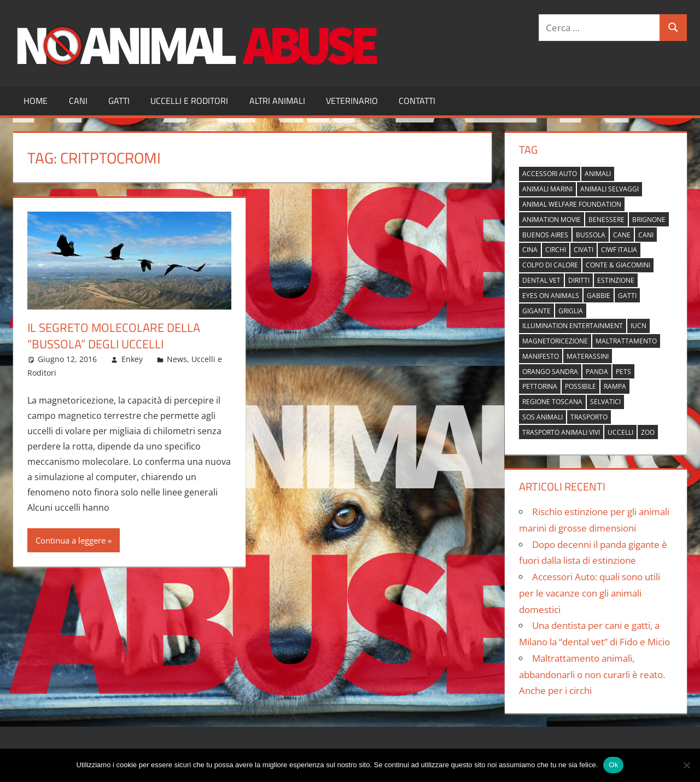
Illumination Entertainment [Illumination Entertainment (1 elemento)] (573, 326)
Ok (613, 765)
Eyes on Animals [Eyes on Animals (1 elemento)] (551, 296)
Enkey (132, 359)
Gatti (119, 101)
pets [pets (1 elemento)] (623, 372)
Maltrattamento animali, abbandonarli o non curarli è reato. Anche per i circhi (592, 675)
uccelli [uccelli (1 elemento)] (620, 432)
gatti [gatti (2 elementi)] (627, 296)
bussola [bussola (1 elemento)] (591, 235)
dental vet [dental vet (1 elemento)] (541, 280)
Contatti (417, 101)
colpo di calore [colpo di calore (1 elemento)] (550, 265)
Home (36, 101)
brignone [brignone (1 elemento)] (649, 220)
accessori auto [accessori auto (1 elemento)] (550, 174)
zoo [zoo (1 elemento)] (648, 432)
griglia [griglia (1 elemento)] (571, 311)
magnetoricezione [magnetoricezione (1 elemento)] (555, 341)
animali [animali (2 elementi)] (598, 174)
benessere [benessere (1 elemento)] (606, 220)
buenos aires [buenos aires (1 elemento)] (545, 235)
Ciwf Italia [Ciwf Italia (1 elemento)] (619, 250)
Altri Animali (277, 101)
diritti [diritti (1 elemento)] (579, 280)
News (177, 359)
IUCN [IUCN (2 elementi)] (638, 326)
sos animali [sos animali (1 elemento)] (542, 417)
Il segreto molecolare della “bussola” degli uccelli (114, 336)
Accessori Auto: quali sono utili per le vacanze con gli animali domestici (590, 593)
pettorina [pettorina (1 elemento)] (540, 386)
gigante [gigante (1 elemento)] (536, 311)
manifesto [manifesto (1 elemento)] (541, 356)
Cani (78, 101)
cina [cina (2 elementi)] (530, 250)
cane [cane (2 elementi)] (622, 235)
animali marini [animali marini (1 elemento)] (547, 189)
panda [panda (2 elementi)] (597, 372)
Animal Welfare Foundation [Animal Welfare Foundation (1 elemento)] (572, 204)
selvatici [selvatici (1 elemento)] (605, 402)
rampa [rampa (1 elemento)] (615, 386)
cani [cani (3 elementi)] (646, 235)
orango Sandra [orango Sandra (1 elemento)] (550, 372)
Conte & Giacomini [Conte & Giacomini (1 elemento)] (618, 265)
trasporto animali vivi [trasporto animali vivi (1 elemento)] (561, 432)
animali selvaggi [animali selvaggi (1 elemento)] (609, 189)
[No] (686, 765)
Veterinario (352, 101)
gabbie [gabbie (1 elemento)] (599, 296)
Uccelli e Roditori (189, 101)
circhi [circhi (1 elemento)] (556, 250)
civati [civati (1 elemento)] (584, 250)
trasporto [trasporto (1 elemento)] (589, 417)
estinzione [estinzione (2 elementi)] (616, 280)
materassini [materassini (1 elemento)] (588, 356)
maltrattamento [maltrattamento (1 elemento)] (626, 341)
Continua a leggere (71, 540)
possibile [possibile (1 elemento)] (581, 386)
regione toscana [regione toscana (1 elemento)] (552, 402)
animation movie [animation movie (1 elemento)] (552, 220)
